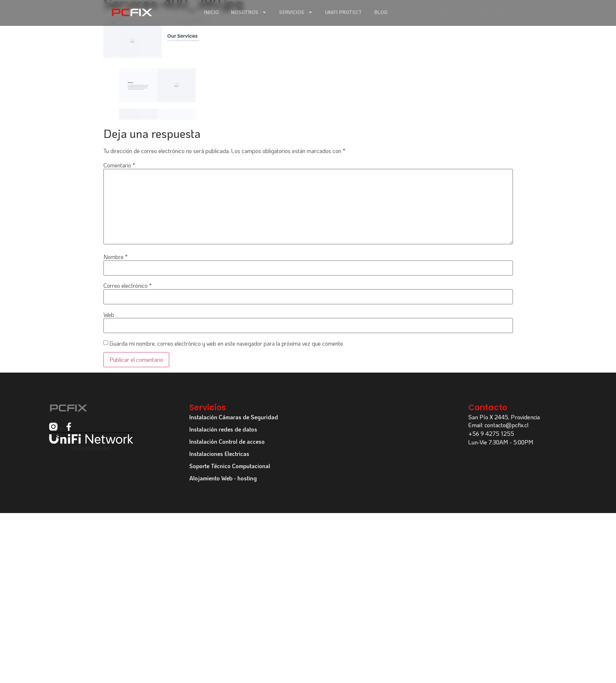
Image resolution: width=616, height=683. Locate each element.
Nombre (115, 257)
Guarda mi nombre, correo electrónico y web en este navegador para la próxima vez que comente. (227, 343)
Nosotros (249, 12)
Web (109, 315)
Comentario (119, 165)
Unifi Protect (344, 12)
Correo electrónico (128, 286)
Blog (381, 12)
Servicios (296, 12)
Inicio (211, 12)
